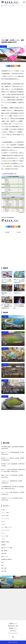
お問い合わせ (13, 631)
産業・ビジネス (5, 556)
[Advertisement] (13, 21)
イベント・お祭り (5, 513)
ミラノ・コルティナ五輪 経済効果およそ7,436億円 (13, 492)
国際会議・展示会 (5, 542)
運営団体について (13, 628)
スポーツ (3, 47)
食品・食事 (4, 571)
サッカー (3, 521)
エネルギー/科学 (5, 516)
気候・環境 (4, 554)
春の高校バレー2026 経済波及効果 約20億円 (12, 464)
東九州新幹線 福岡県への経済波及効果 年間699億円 (13, 447)
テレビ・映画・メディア (7, 527)
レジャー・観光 (5, 536)
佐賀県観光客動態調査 (8, 174)
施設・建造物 (4, 551)
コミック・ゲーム (5, 518)
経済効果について (13, 623)
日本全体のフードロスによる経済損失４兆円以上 (12, 498)
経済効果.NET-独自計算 (7, 559)
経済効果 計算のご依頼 (13, 626)
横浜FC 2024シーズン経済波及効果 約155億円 (12, 475)
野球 (2, 562)
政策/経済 (3, 545)
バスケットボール (5, 530)
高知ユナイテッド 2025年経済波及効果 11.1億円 (13, 452)
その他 (5, 316)
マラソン (3, 533)
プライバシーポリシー (13, 633)
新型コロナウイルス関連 (7, 548)
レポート (3, 539)
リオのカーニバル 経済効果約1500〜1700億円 (12, 481)
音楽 (2, 565)
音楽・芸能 (4, 568)
